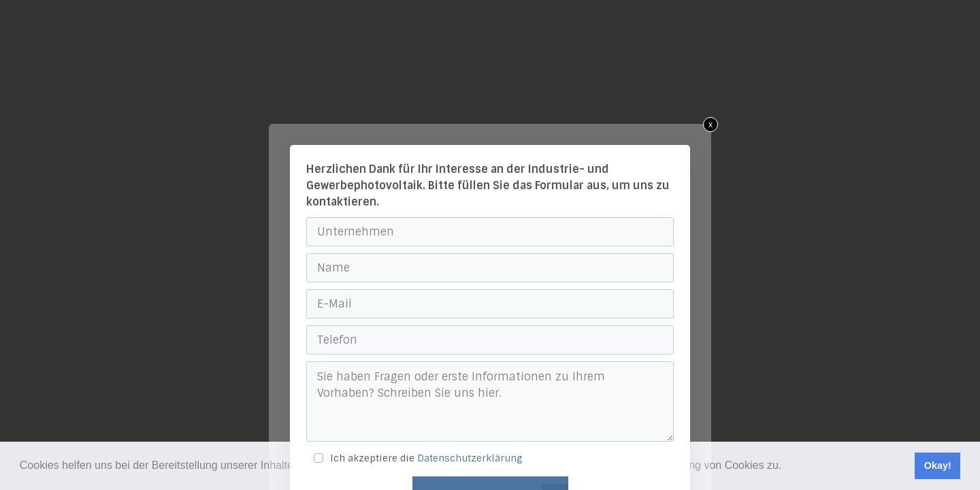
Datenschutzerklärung (470, 458)
